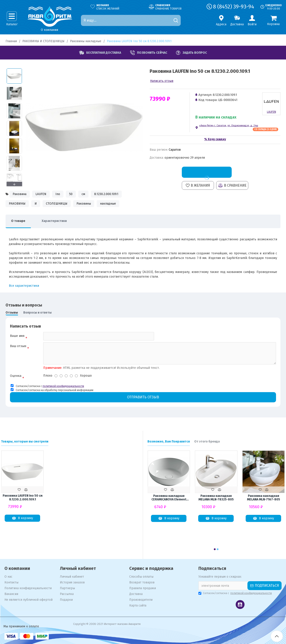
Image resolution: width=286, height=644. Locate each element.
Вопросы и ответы (37, 313)
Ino (58, 194)
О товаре (18, 221)
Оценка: (16, 376)
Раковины (84, 204)
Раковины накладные (86, 41)
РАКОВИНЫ (17, 204)
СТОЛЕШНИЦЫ (57, 204)
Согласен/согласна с (235, 593)
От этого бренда (207, 442)
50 (71, 194)
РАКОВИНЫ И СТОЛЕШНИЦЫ (43, 41)
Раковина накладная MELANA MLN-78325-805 (216, 498)
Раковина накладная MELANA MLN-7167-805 (263, 498)
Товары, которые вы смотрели (25, 442)
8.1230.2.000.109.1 (106, 194)
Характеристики (54, 221)
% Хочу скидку (215, 139)
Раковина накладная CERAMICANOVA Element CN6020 (169, 498)
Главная (11, 41)
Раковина (20, 194)
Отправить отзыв (143, 397)
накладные (108, 204)
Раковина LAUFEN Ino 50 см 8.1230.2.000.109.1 (23, 498)
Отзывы (12, 313)
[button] (14, 184)
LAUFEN (41, 194)
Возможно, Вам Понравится (169, 442)
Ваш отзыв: (18, 346)
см (83, 194)
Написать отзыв (162, 81)
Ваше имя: (17, 336)
